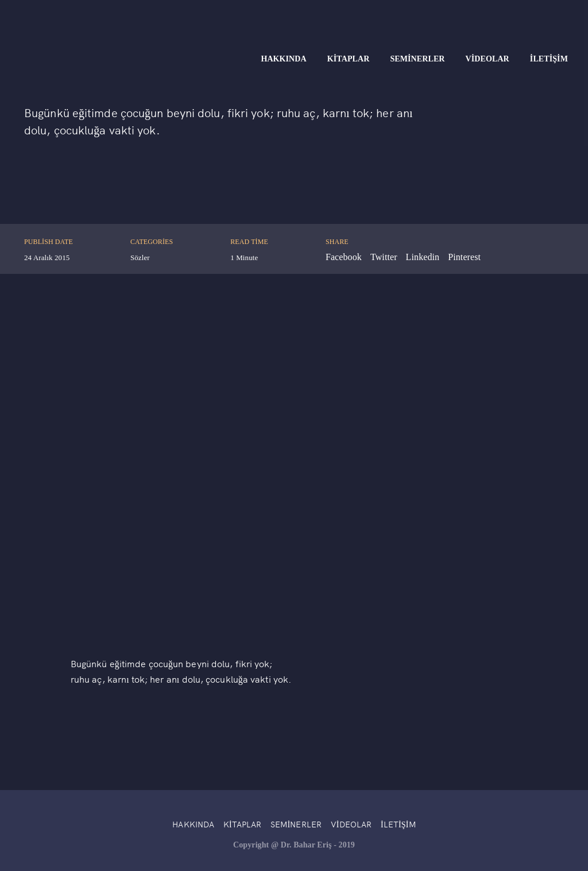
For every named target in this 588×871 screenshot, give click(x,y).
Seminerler (417, 59)
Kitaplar (349, 59)
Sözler (140, 258)
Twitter (384, 257)
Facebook (344, 257)
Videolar (488, 59)
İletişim (549, 59)
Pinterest (464, 257)
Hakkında (283, 59)
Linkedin (423, 257)
